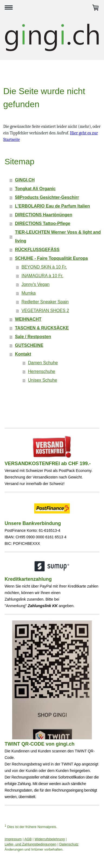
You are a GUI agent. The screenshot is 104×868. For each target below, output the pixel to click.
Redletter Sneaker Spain (45, 302)
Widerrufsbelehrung (50, 839)
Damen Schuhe (43, 363)
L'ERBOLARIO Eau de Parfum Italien (52, 206)
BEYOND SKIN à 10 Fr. (44, 267)
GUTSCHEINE (29, 345)
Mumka (28, 293)
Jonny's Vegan (35, 284)
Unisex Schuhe (43, 380)
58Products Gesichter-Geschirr (47, 197)
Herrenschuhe (42, 371)
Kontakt (23, 354)
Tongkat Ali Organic (35, 189)
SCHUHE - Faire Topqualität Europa (51, 258)
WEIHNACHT (28, 319)
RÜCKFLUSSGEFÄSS (37, 250)
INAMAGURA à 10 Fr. (42, 276)
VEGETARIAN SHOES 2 (45, 311)
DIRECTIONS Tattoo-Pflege (43, 223)
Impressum (13, 839)
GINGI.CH (25, 180)
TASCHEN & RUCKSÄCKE (42, 328)
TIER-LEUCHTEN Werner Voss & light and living (58, 237)
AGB (28, 839)
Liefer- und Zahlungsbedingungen (30, 844)
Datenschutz (69, 844)
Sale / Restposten (33, 337)
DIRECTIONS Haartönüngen (44, 215)
